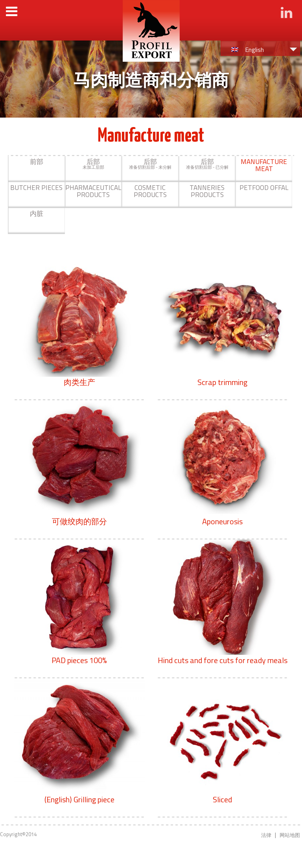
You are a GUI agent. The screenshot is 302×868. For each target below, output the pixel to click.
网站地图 (290, 835)
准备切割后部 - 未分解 (150, 164)
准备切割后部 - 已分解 (207, 164)
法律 (266, 835)
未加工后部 (93, 164)
